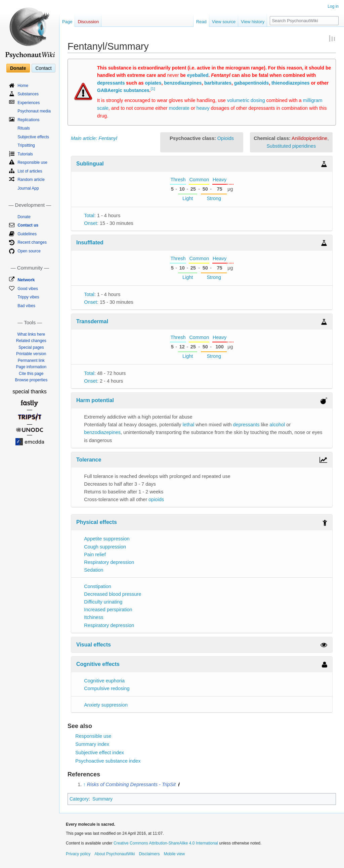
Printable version (31, 354)
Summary (102, 799)
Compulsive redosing (107, 688)
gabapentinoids (251, 83)
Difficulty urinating (103, 602)
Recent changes (32, 242)
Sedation (94, 570)
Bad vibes (26, 306)
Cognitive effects (98, 664)
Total (89, 215)
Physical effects (97, 522)
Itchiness (94, 617)
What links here (31, 334)
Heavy (220, 180)
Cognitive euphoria (104, 681)
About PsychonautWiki (115, 854)
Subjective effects (33, 137)
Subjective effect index (100, 753)
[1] (153, 88)
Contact (43, 68)
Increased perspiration (108, 610)
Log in (333, 6)
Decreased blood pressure (113, 594)
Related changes (31, 341)
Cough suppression (105, 547)
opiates (153, 83)
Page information (31, 367)
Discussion (88, 22)
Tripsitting (26, 145)
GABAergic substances (123, 90)
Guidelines (27, 234)
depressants (111, 83)
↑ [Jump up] (84, 784)
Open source (29, 251)
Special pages (31, 347)
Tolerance (89, 460)
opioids (156, 499)
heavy (203, 108)
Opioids (226, 138)
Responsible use (93, 736)
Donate (18, 68)
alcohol (277, 425)
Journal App (28, 188)
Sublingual (90, 164)
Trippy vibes (28, 297)
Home (23, 86)
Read (201, 22)
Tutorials (25, 154)
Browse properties (31, 380)
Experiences (29, 103)
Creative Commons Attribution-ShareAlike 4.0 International (166, 843)
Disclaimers (149, 854)
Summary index (92, 744)
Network (26, 280)
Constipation (98, 586)
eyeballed (198, 75)
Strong (214, 198)
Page (67, 22)
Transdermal (92, 321)
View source (224, 22)
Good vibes (28, 289)
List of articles (30, 171)
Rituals (24, 128)
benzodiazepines (183, 83)
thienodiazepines (291, 83)
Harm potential (95, 400)
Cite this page (31, 374)
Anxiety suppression (106, 705)
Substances (28, 94)
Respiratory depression (109, 562)
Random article (31, 180)
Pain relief (95, 554)
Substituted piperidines (291, 146)
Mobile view (174, 854)
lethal (189, 425)
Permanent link (31, 360)
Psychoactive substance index (108, 761)
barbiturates (218, 83)
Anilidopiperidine (309, 138)
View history (253, 22)
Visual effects (94, 645)
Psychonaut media (34, 111)
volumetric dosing (246, 100)
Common (199, 180)
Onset (91, 223)
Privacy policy (78, 854)
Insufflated (90, 243)
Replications (28, 120)
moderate (179, 108)
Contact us (28, 225)
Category (79, 799)
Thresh (178, 180)
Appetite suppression (107, 539)
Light (188, 198)
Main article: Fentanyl (94, 138)
